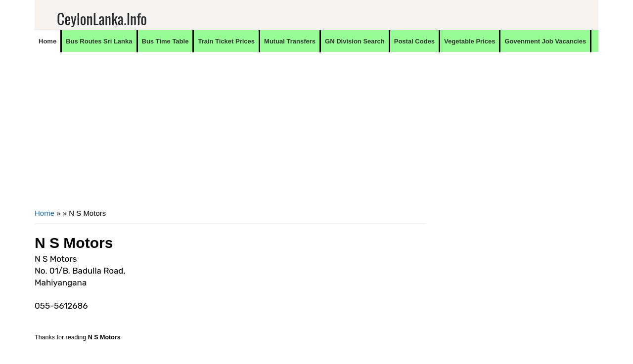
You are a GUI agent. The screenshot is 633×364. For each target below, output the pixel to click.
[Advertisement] (230, 136)
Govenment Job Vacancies (545, 41)
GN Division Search (355, 41)
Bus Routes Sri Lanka (99, 41)
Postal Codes (414, 41)
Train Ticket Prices (226, 41)
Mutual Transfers (290, 41)
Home (47, 41)
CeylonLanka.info (102, 19)
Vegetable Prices (470, 41)
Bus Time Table (165, 41)
